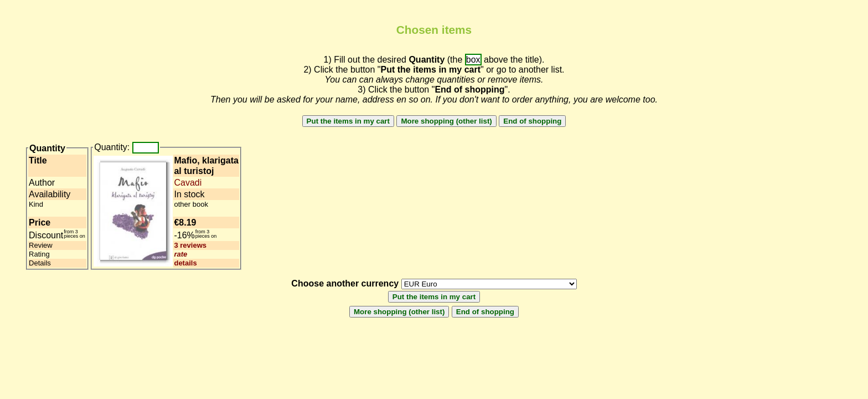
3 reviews (190, 245)
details (185, 263)
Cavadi (188, 183)
